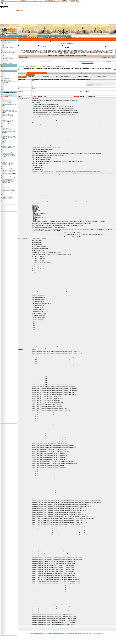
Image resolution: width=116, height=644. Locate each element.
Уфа (69, 78)
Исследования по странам (8, 46)
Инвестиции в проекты (54, 38)
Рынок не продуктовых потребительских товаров (7, 107)
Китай (57, 76)
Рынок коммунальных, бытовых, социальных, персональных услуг (9, 137)
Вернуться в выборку (25, 70)
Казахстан (69, 75)
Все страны (20, 75)
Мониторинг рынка (92, 73)
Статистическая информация (107, 73)
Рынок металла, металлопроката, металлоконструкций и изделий (9, 155)
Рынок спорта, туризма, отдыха (9, 131)
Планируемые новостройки (8, 58)
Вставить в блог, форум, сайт (94, 630)
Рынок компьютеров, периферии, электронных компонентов (9, 184)
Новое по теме (91, 96)
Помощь (113, 58)
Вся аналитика (5, 95)
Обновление (83, 96)
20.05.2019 (34, 91)
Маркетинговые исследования (11, 38)
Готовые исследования (7, 42)
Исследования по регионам (8, 47)
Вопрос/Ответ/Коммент (23, 66)
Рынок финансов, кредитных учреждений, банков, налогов (8, 141)
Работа (74, 38)
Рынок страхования (6, 190)
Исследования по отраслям (8, 44)
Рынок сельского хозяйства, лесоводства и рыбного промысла (9, 117)
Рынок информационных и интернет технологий (8, 129)
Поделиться (21, 628)
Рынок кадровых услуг (7, 173)
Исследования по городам (8, 49)
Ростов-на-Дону (96, 78)
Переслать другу (22, 630)
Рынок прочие (5, 203)
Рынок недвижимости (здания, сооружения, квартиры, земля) (9, 111)
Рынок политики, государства (8, 192)
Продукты (34, 90)
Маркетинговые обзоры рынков (9, 52)
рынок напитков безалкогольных (94, 83)
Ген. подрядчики (6, 60)
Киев (61, 78)
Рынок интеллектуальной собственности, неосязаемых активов (8, 181)
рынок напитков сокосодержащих (94, 84)
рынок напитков (90, 82)
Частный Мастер (6, 79)
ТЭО (83, 73)
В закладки (39, 628)
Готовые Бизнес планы (7, 51)
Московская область (30, 76)
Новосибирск (77, 78)
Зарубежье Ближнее (96, 75)
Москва (27, 78)
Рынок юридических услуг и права (9, 195)
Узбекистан (81, 75)
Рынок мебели (5, 158)
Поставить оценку (50, 66)
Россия (33, 88)
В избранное (76, 628)
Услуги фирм (39, 38)
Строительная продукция (7, 80)
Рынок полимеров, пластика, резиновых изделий (8, 152)
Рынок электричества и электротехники (7, 144)
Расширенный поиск (106, 58)
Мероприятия (69, 38)
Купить (76, 96)
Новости (2, 38)
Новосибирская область (102, 76)
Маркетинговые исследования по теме (38, 70)
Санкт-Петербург (40, 78)
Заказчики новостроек (7, 62)
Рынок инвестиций (6, 169)
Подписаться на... (92, 628)
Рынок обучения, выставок (8, 166)
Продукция (34, 38)
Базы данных (5, 54)
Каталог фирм (20, 38)
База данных (77, 73)
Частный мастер (27, 38)
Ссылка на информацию (54, 628)
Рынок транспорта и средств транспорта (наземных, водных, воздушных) (9, 124)
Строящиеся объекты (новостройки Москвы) (8, 56)
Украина (36, 75)
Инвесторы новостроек (8, 64)
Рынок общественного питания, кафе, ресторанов (9, 160)
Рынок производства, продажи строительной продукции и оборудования (8, 102)
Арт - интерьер (62, 38)
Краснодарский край (45, 76)
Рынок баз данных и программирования (6, 188)
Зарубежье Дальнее (49, 75)
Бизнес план (69, 73)
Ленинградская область (65, 76)
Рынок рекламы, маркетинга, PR (9, 178)
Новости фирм (46, 38)
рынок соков (89, 85)
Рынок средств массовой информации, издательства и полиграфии (8, 163)
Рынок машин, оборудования (8, 104)
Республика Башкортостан (83, 76)
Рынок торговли (6, 127)
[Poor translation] (6, 7)
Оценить (38, 630)
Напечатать (76, 630)
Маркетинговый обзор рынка (56, 73)
